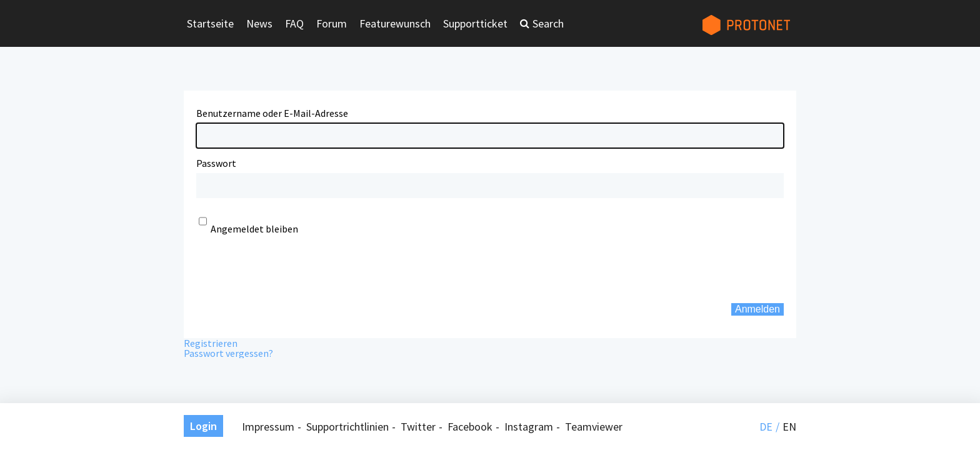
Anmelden (757, 309)
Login (203, 426)
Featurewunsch (395, 23)
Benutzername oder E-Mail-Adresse (272, 113)
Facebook (470, 427)
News (259, 23)
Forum (332, 23)
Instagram (529, 427)
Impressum (268, 427)
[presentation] (291, 269)
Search (548, 23)
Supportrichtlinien (347, 427)
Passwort (216, 163)
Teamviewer (594, 427)
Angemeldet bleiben (254, 229)
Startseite (210, 23)
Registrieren (211, 343)
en (789, 427)
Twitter (418, 427)
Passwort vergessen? (228, 353)
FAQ (294, 23)
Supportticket (475, 23)
